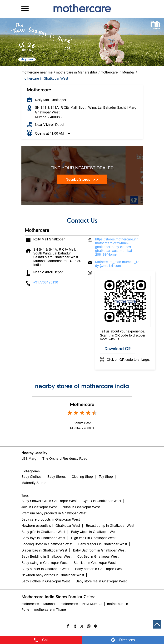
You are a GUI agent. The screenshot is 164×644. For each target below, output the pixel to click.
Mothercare (82, 404)
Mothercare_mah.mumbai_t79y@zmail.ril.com (117, 264)
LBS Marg (29, 459)
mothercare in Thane (50, 610)
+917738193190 (46, 282)
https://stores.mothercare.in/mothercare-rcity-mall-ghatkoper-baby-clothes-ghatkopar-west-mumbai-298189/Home (116, 247)
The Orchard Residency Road (65, 459)
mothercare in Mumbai (38, 604)
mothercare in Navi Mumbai (81, 604)
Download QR (118, 349)
